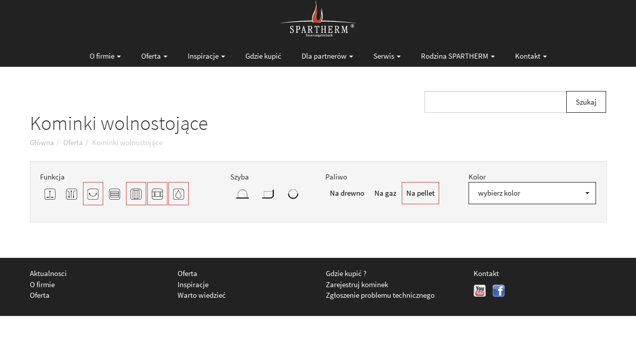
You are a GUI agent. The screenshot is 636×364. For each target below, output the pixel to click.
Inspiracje (206, 56)
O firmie (105, 56)
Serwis (387, 56)
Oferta (154, 56)
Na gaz (385, 193)
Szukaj (586, 102)
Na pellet (420, 193)
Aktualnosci (48, 273)
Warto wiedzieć (202, 295)
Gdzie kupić (263, 56)
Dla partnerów (327, 56)
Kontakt (531, 56)
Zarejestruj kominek (357, 284)
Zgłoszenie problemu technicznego (380, 295)
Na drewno (347, 193)
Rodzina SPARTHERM (458, 56)
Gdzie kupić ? (346, 273)
